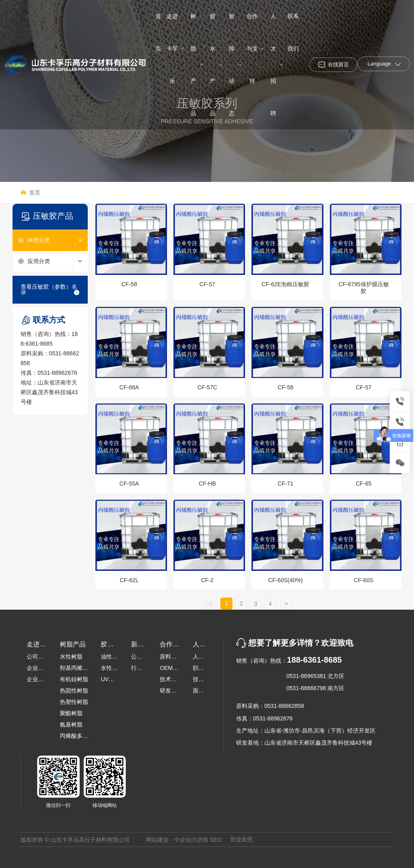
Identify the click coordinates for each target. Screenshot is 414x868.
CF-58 (129, 284)
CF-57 (207, 284)
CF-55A (129, 484)
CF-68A (129, 387)
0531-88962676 (57, 373)
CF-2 (207, 580)
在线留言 (338, 64)
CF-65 (364, 484)
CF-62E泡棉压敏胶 (285, 284)
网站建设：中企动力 (171, 840)
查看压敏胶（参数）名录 (50, 289)
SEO (216, 840)
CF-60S (363, 580)
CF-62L (129, 580)
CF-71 (286, 484)
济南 (203, 840)
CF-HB (207, 484)
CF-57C (207, 387)
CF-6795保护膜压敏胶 (363, 288)
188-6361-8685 (315, 660)
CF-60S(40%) (285, 580)
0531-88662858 (284, 706)
